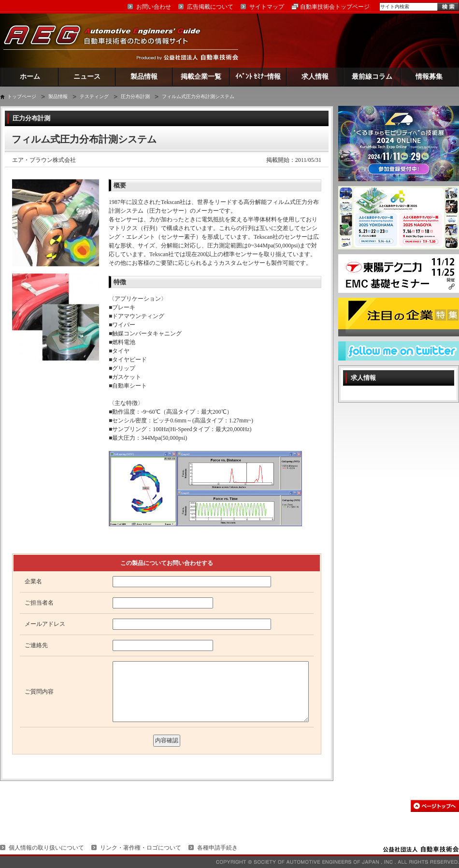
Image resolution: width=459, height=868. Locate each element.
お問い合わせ (154, 7)
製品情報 (144, 77)
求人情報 (315, 77)
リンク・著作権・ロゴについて (141, 848)
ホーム (30, 77)
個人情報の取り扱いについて (46, 848)
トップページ (22, 96)
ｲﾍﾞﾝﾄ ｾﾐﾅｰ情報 (258, 77)
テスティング (94, 96)
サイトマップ (267, 7)
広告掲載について (210, 7)
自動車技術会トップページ (335, 7)
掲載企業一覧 (201, 77)
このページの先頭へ (435, 806)
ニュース (87, 77)
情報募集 (429, 77)
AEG (108, 40)
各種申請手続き (217, 848)
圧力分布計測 (135, 96)
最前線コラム (372, 77)
